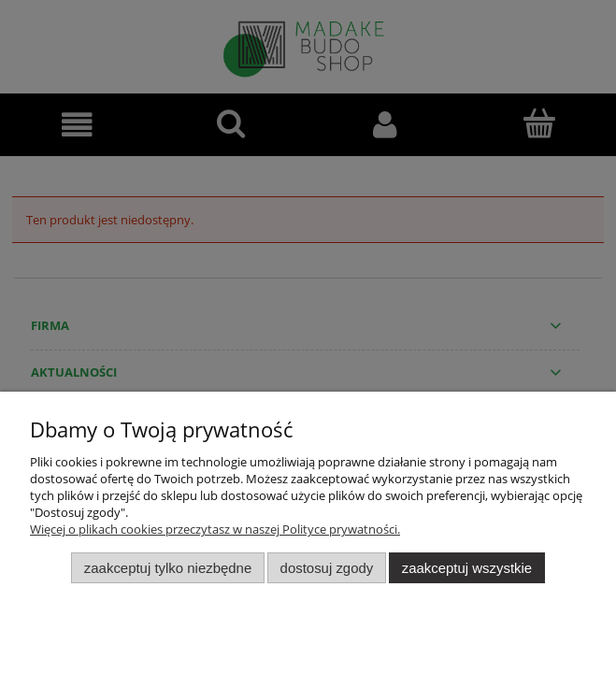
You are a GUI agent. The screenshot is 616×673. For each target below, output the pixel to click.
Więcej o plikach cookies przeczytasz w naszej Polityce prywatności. (215, 529)
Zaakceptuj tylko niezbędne (168, 568)
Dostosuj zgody (327, 568)
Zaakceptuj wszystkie (467, 568)
